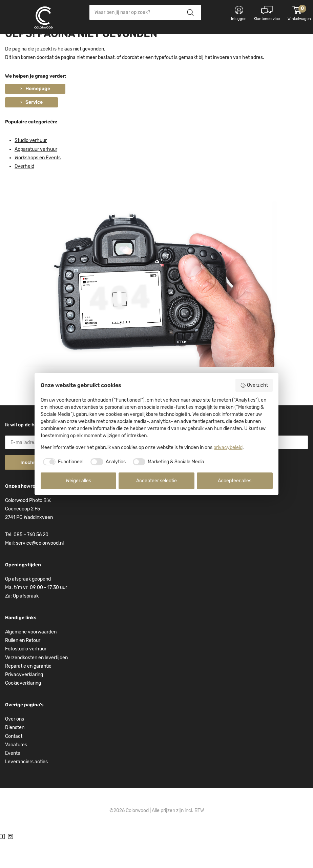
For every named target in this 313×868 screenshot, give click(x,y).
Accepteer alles (235, 481)
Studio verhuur (31, 169)
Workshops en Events (38, 186)
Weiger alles (78, 481)
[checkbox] (62, 462)
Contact (14, 764)
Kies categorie (32, 44)
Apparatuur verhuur (36, 177)
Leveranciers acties (26, 790)
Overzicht (254, 385)
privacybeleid (228, 448)
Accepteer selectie (156, 481)
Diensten (15, 755)
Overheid (24, 194)
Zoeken (190, 12)
